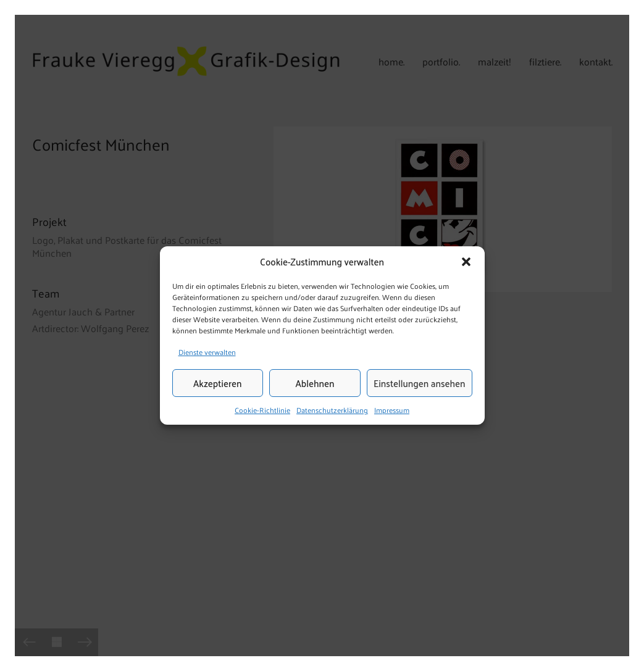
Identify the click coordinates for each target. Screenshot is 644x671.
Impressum (392, 411)
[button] (466, 262)
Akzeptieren (217, 383)
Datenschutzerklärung (332, 411)
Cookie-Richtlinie (262, 411)
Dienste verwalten (207, 352)
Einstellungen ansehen (420, 383)
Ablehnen (315, 383)
